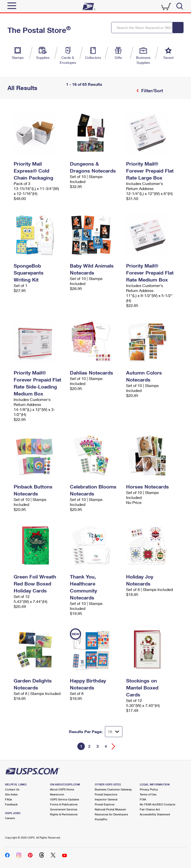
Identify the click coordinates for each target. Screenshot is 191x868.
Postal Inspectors (106, 794)
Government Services (64, 809)
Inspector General (106, 799)
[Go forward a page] (114, 746)
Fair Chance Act (150, 809)
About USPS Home (62, 789)
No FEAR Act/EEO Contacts (158, 804)
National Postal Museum (110, 809)
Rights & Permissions (64, 814)
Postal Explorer (105, 804)
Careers (10, 818)
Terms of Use (148, 794)
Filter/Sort (151, 91)
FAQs (8, 799)
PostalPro (101, 819)
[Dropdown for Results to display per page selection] (114, 732)
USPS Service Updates (65, 799)
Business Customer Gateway (113, 789)
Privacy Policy (149, 789)
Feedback (11, 804)
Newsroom (57, 794)
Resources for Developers (111, 814)
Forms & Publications (64, 804)
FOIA (143, 799)
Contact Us (12, 789)
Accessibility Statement (155, 814)
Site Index (11, 794)
